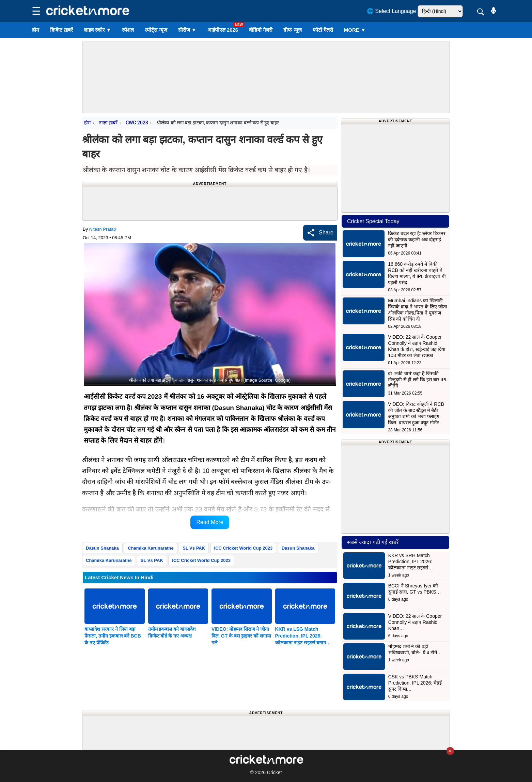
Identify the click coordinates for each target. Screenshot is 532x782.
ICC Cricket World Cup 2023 (244, 548)
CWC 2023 (137, 123)
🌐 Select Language (392, 11)
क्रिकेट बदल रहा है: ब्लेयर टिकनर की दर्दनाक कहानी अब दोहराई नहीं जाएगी (417, 240)
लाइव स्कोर (97, 30)
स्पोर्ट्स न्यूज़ (156, 30)
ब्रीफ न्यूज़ (292, 30)
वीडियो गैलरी (261, 30)
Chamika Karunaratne (151, 548)
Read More (210, 522)
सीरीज (187, 30)
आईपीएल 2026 (223, 30)
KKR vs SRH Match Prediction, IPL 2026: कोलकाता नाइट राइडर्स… (411, 562)
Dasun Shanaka (102, 548)
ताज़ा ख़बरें (108, 123)
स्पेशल (128, 30)
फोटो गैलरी (323, 30)
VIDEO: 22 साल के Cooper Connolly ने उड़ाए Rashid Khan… (415, 622)
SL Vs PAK (194, 548)
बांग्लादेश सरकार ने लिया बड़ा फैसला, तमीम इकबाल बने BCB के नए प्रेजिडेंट (113, 636)
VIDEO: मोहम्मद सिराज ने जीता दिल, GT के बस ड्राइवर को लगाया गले (241, 636)
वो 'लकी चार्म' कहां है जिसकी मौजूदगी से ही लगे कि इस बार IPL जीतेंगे (418, 380)
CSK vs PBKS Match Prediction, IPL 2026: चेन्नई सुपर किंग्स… (415, 683)
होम (36, 30)
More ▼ (355, 30)
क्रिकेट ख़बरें (61, 30)
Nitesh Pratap (103, 229)
